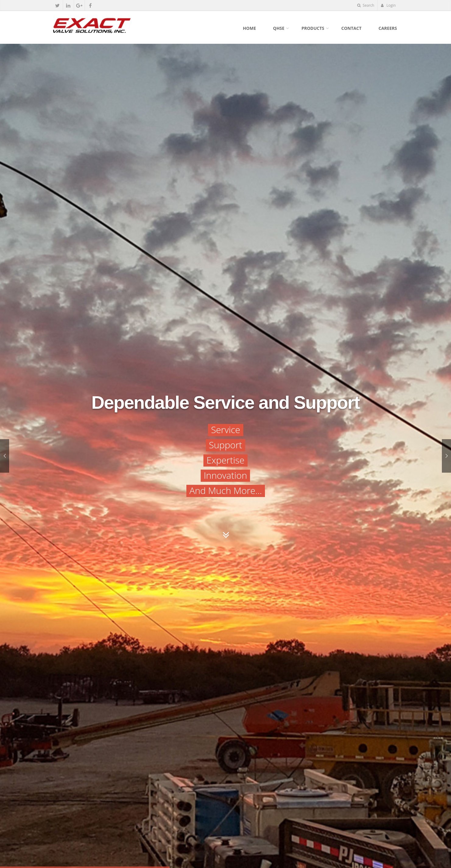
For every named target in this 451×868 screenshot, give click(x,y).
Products (313, 28)
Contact (351, 28)
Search (366, 5)
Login (388, 5)
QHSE (279, 28)
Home (250, 28)
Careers (388, 28)
